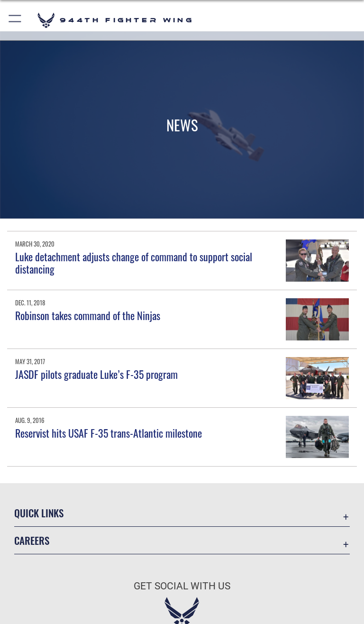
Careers (32, 540)
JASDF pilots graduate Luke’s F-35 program (96, 374)
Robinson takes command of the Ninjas (88, 315)
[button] (15, 20)
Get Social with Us (182, 586)
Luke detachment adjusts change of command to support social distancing (134, 263)
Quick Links (39, 513)
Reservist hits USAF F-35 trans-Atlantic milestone (109, 433)
